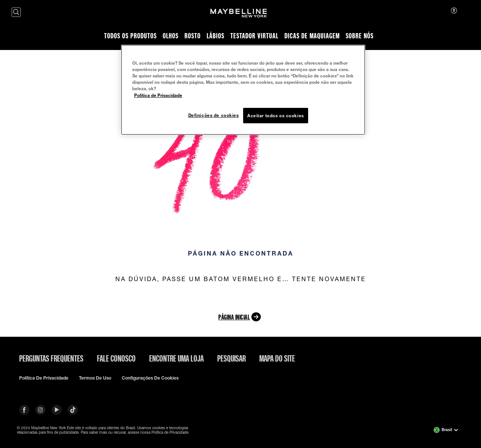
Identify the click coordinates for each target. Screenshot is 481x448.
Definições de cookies (214, 115)
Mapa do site (277, 358)
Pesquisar (231, 358)
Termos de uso (95, 378)
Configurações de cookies (150, 378)
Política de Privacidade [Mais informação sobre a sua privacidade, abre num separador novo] (158, 95)
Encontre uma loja (176, 358)
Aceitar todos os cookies (276, 116)
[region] (243, 90)
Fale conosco (116, 358)
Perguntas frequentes (51, 358)
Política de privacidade (44, 378)
